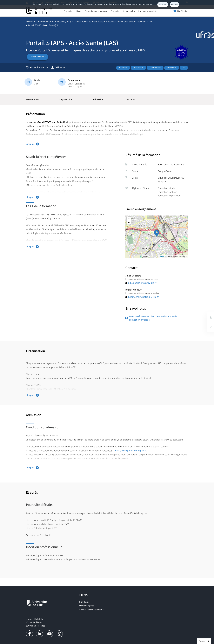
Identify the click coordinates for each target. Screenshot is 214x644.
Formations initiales (73, 11)
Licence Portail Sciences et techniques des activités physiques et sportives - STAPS (114, 22)
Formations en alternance (96, 11)
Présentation (32, 100)
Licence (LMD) (64, 22)
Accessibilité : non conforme (91, 610)
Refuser (175, 5)
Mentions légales (87, 606)
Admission (98, 100)
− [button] (129, 223)
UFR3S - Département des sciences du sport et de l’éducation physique (151, 318)
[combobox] (204, 641)
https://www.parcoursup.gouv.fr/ (131, 451)
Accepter (163, 5)
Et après (131, 100)
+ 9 (184, 68)
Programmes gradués (148, 11)
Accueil (29, 22)
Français (202, 641)
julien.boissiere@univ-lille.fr (142, 283)
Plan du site (84, 602)
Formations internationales (123, 11)
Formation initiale (38, 57)
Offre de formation (45, 22)
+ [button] (129, 219)
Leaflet (162, 256)
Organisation (66, 100)
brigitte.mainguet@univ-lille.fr (143, 297)
